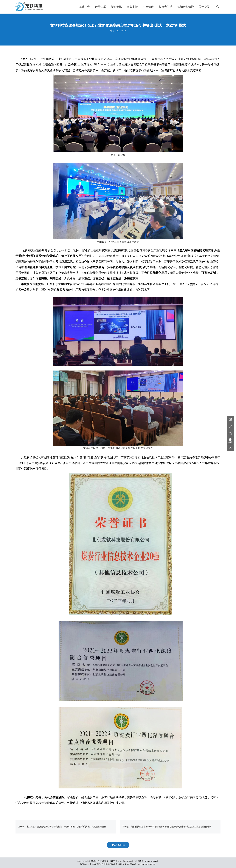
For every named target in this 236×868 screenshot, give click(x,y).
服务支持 (132, 7)
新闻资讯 (116, 7)
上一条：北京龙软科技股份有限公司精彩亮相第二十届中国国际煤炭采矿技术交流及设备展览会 (62, 827)
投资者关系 (166, 7)
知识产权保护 (186, 7)
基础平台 (84, 7)
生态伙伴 (148, 7)
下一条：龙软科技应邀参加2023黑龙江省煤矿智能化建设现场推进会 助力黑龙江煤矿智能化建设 (167, 827)
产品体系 (100, 7)
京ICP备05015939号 (126, 861)
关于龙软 (204, 7)
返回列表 (118, 845)
